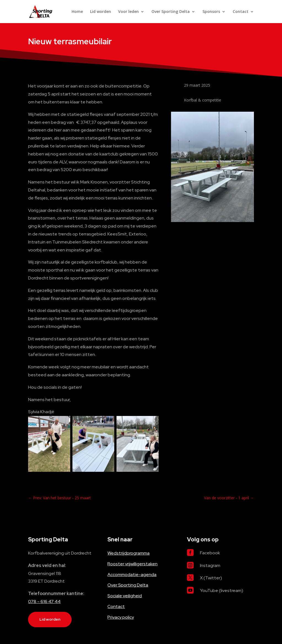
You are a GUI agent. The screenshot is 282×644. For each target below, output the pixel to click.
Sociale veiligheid (125, 596)
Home (77, 12)
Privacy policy (121, 617)
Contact (241, 12)
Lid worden (101, 12)
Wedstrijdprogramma (128, 553)
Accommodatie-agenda (132, 575)
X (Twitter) (211, 578)
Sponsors (211, 12)
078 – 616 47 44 (44, 601)
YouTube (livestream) (222, 590)
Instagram (210, 565)
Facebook (210, 553)
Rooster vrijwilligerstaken (132, 564)
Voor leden (128, 12)
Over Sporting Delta (171, 12)
